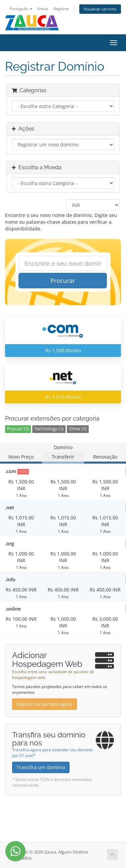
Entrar (43, 9)
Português (21, 9)
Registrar (61, 9)
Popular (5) (18, 429)
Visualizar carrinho (100, 9)
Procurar (63, 281)
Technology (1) (49, 429)
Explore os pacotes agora (45, 704)
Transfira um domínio (41, 767)
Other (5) (78, 429)
